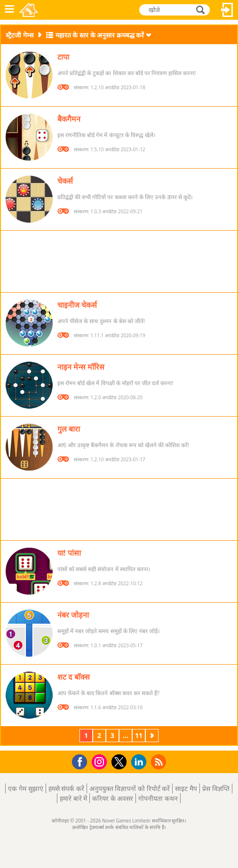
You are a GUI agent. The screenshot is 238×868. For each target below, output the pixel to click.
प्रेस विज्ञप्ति (216, 788)
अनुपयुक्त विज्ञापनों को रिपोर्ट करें (130, 788)
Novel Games (29, 10)
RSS (160, 762)
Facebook (82, 761)
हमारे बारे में (73, 798)
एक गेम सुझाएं (25, 788)
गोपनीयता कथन (158, 798)
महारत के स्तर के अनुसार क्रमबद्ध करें (100, 35)
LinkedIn (140, 762)
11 (139, 735)
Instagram (101, 761)
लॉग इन (227, 10)
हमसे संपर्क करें (66, 788)
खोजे (201, 9)
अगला (153, 735)
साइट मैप (186, 788)
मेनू (9, 10)
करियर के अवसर (113, 798)
